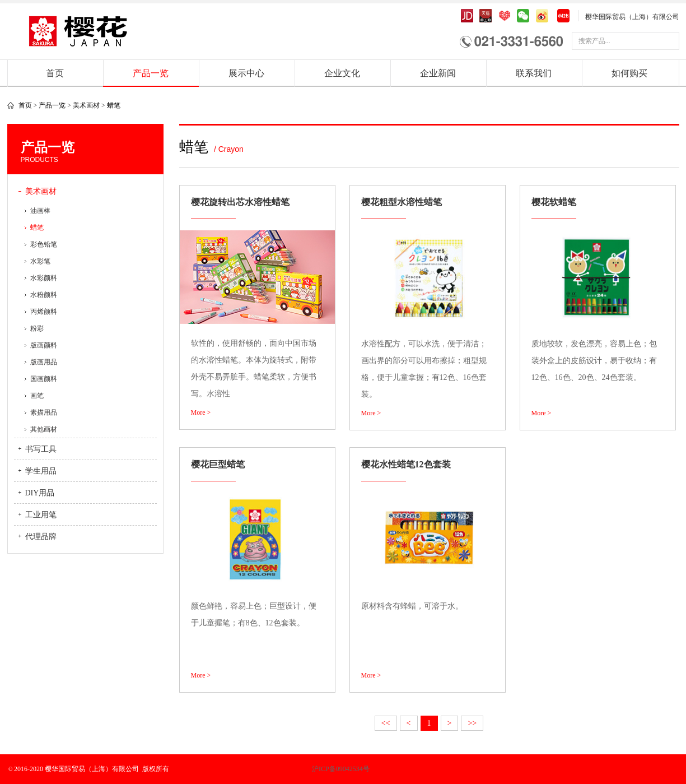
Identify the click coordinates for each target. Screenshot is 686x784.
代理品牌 (41, 537)
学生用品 (41, 471)
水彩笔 (40, 261)
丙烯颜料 (44, 312)
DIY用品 (40, 493)
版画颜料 (44, 345)
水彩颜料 (44, 278)
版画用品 (44, 362)
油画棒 (40, 211)
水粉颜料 (44, 295)
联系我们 (534, 73)
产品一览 (151, 73)
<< (386, 723)
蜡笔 (114, 105)
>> (472, 723)
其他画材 (44, 429)
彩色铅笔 (44, 244)
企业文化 (342, 73)
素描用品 (44, 412)
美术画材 (86, 105)
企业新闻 (438, 73)
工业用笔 (41, 515)
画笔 (37, 396)
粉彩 (37, 328)
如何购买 (629, 73)
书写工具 (41, 449)
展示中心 (246, 73)
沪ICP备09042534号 (301, 769)
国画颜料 (44, 379)
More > (201, 412)
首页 (55, 73)
